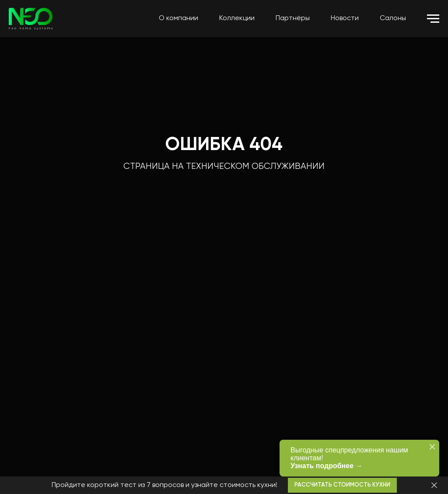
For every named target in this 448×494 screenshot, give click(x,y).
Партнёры (293, 18)
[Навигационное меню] (433, 19)
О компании (178, 18)
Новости (345, 18)
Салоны (393, 18)
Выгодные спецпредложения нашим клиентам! (356, 458)
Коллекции (237, 18)
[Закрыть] (434, 485)
